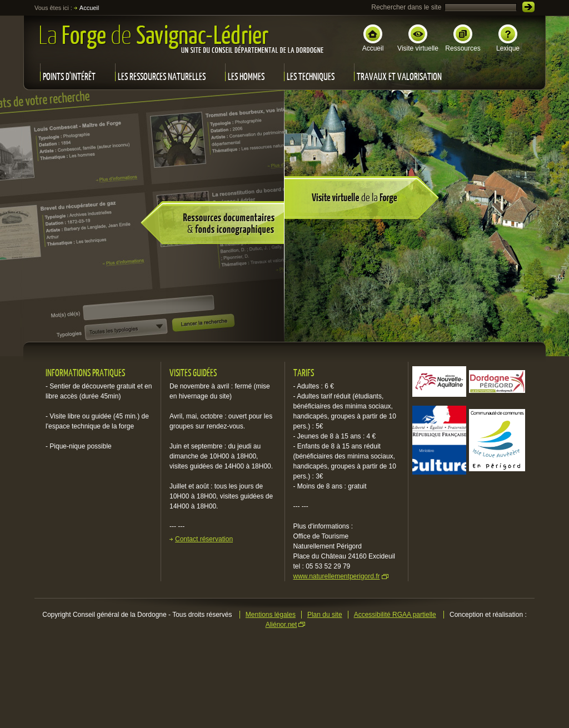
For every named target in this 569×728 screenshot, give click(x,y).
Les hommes (246, 76)
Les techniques (311, 76)
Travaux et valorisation (399, 76)
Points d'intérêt (69, 76)
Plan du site (325, 615)
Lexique (508, 38)
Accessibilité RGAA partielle (395, 615)
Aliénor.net (281, 625)
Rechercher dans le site (406, 7)
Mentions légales (271, 615)
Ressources (463, 38)
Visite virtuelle (418, 38)
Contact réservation (204, 539)
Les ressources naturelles (162, 76)
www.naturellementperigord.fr (337, 576)
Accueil (373, 38)
